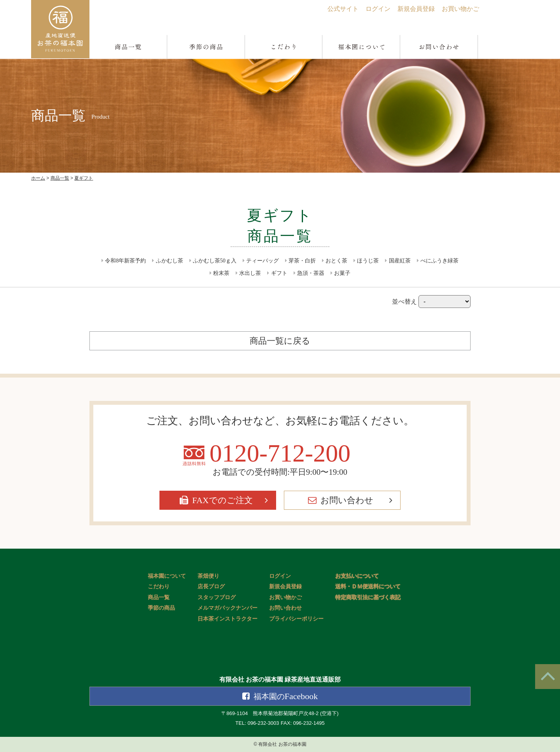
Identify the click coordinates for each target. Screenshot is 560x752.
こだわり (159, 587)
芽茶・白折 (302, 261)
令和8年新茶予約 (125, 261)
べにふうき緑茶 (439, 261)
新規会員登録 (416, 9)
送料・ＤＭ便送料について (368, 587)
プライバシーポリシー (296, 619)
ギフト (279, 273)
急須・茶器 (311, 273)
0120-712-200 (280, 453)
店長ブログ (211, 587)
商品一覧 (159, 597)
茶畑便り (208, 576)
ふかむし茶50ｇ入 (215, 261)
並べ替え (431, 302)
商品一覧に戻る (280, 341)
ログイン (378, 9)
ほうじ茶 (368, 261)
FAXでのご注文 (222, 500)
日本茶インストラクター (227, 619)
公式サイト (343, 9)
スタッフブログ (217, 597)
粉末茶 (221, 273)
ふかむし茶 (170, 261)
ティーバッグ (262, 261)
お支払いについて (357, 576)
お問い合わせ (347, 500)
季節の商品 (161, 608)
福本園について (167, 576)
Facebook (286, 696)
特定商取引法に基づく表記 (368, 597)
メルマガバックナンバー (227, 608)
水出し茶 (250, 273)
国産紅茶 (400, 261)
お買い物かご (460, 9)
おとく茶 (336, 261)
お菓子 (342, 273)
